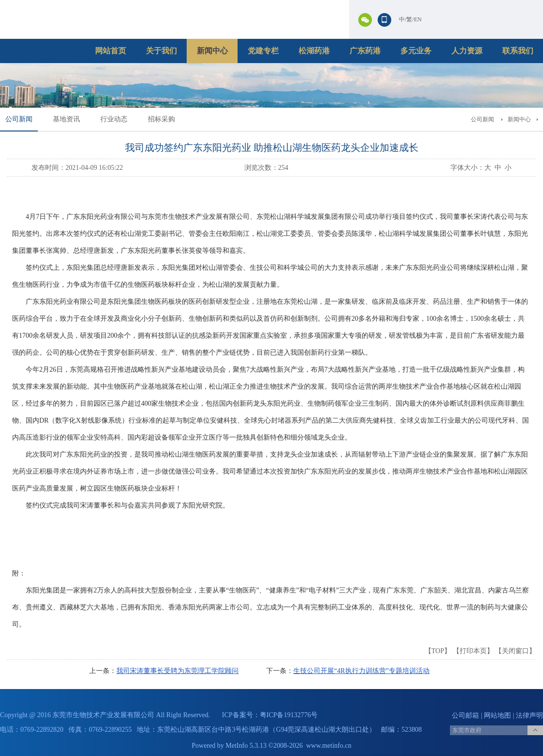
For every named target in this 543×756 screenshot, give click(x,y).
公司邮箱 (465, 715)
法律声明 (529, 715)
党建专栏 (263, 51)
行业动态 (114, 119)
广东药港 (365, 51)
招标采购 (161, 119)
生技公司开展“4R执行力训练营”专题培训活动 (361, 671)
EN (418, 19)
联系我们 (518, 51)
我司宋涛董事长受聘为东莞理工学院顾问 (177, 671)
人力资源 (467, 51)
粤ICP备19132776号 (289, 715)
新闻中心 (212, 51)
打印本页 (473, 651)
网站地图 (497, 715)
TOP (438, 651)
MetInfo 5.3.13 (246, 746)
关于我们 (161, 51)
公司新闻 (19, 119)
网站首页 (111, 51)
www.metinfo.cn (329, 746)
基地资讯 (66, 119)
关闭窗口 (515, 651)
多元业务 (416, 51)
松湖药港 (314, 51)
